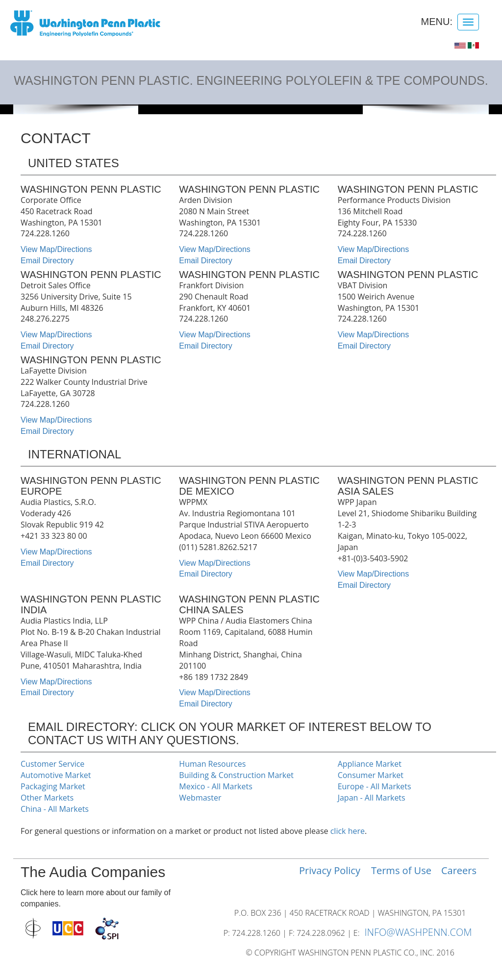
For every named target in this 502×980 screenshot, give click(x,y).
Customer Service (52, 764)
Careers (459, 870)
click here (348, 831)
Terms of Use (401, 870)
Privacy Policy (330, 870)
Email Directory (47, 261)
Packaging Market (53, 786)
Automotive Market (56, 775)
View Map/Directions (56, 249)
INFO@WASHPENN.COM (418, 932)
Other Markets (47, 798)
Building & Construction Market (236, 775)
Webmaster (200, 798)
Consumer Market (371, 775)
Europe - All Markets (375, 786)
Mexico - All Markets (215, 786)
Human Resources (212, 764)
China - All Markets (55, 809)
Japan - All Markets (372, 798)
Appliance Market (370, 764)
